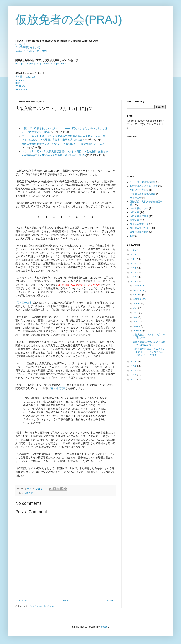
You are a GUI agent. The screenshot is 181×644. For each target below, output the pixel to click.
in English (20, 44)
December (139, 286)
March (137, 326)
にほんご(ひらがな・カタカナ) (31, 51)
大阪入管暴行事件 (139, 216)
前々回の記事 (24, 303)
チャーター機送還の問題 (143, 182)
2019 (134, 268)
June (136, 313)
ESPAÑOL (21, 86)
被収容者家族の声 (139, 232)
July (136, 308)
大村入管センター (139, 208)
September (139, 299)
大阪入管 (28, 493)
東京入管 (135, 220)
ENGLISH (21, 80)
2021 (134, 259)
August (137, 304)
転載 (132, 236)
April (136, 322)
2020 (134, 264)
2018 (134, 273)
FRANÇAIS (21, 90)
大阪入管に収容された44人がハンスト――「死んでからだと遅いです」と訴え (149, 352)
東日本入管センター (140, 228)
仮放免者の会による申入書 (144, 186)
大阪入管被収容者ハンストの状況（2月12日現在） (149, 343)
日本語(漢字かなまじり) (28, 47)
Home (66, 601)
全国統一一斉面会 (139, 190)
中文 (18, 83)
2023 (134, 254)
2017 (134, 277)
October (138, 295)
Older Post (109, 601)
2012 (134, 375)
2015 (134, 362)
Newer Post (22, 601)
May (136, 317)
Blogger (104, 627)
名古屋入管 (136, 198)
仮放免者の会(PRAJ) (69, 20)
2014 (134, 366)
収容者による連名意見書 (143, 194)
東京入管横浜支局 (139, 224)
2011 (134, 380)
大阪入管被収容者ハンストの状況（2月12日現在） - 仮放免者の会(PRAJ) (63, 144)
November (139, 290)
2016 (134, 282)
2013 (134, 371)
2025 (134, 250)
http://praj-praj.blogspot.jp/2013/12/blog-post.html (41, 64)
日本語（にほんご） (26, 77)
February (138, 331)
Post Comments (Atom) (41, 606)
